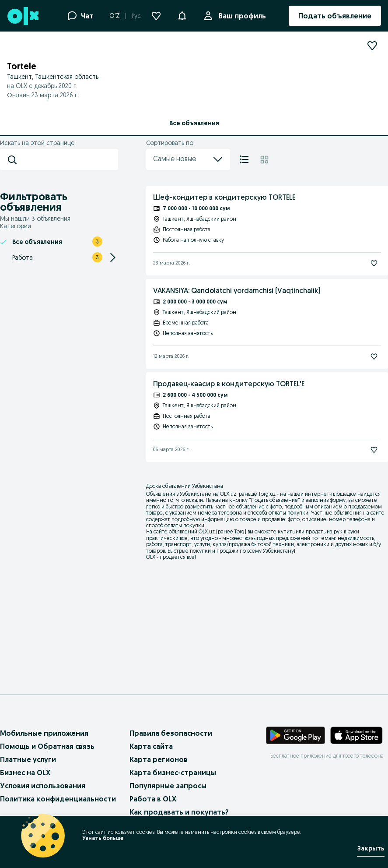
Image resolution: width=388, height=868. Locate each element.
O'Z (115, 16)
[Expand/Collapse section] (113, 258)
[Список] (244, 159)
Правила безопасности (171, 733)
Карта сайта (151, 746)
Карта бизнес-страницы (173, 773)
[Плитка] (264, 159)
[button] (182, 15)
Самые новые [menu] (188, 159)
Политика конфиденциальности (58, 799)
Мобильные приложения (44, 733)
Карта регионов (159, 759)
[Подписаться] (374, 263)
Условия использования (43, 786)
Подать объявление (274, 500)
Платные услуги (28, 759)
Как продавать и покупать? (179, 812)
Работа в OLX (153, 799)
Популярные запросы (168, 786)
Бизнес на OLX (25, 773)
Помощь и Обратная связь (47, 746)
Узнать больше (103, 838)
